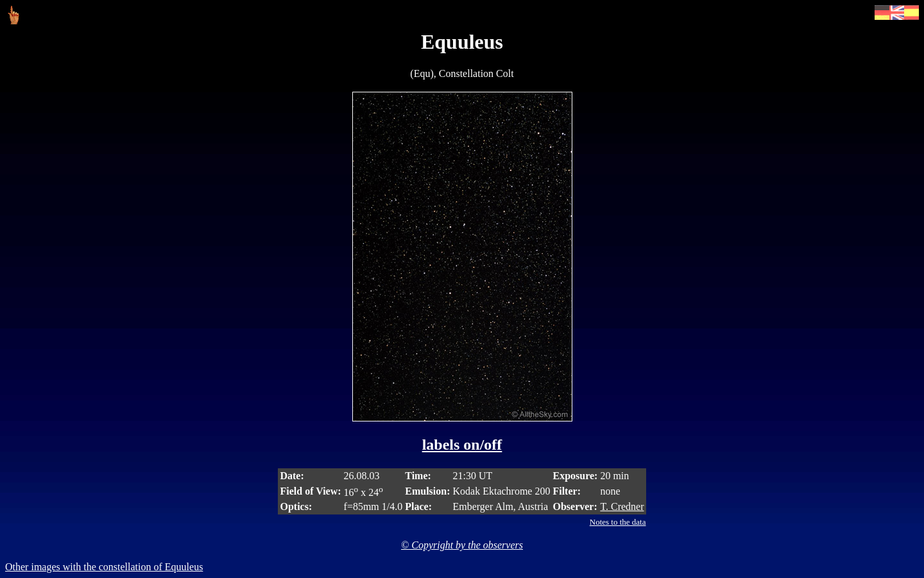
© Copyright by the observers (462, 545)
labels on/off (462, 445)
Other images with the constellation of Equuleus (104, 567)
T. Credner (622, 506)
